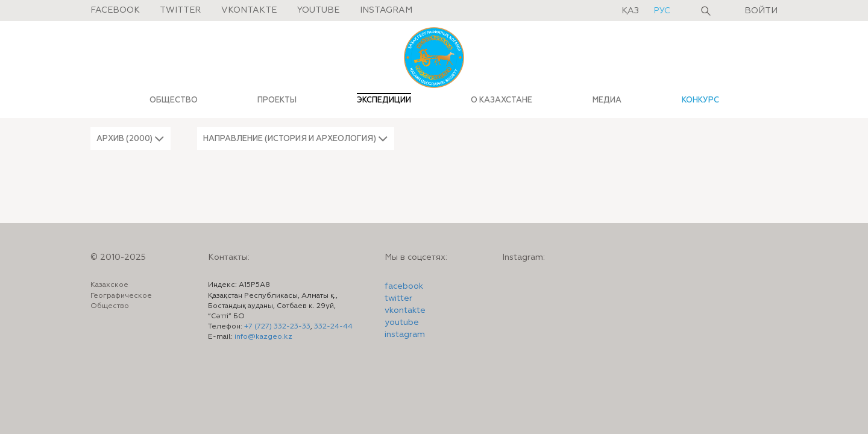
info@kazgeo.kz (263, 337)
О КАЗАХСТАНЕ (502, 100)
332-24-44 (333, 327)
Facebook (115, 10)
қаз (631, 11)
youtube (402, 322)
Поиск (706, 11)
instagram (405, 335)
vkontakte (405, 310)
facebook (404, 286)
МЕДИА (607, 100)
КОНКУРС (700, 100)
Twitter (180, 10)
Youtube (318, 10)
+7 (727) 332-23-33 (277, 327)
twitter (398, 298)
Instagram (386, 10)
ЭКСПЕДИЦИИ (384, 100)
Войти (761, 11)
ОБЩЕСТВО (174, 100)
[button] (131, 139)
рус (662, 11)
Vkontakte (249, 10)
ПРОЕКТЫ (277, 100)
